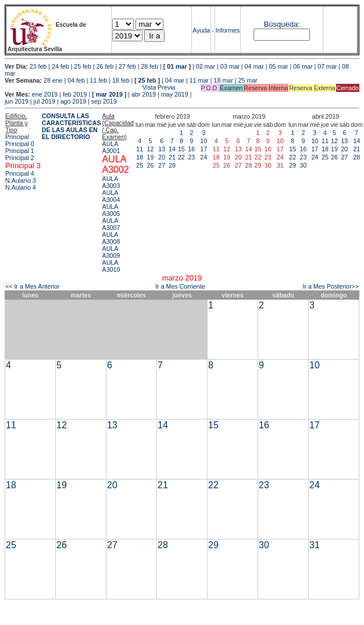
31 (315, 545)
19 (151, 157)
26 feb (105, 66)
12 (151, 149)
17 (204, 149)
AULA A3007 (111, 224)
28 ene (53, 80)
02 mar (206, 66)
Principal (17, 137)
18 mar (224, 80)
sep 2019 (104, 101)
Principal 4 (20, 173)
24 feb (60, 66)
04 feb (76, 80)
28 (172, 165)
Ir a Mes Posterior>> (331, 286)
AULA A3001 (111, 147)
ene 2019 (45, 94)
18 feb (121, 80)
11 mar (199, 80)
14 (172, 149)
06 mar (303, 66)
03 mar (230, 66)
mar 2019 (109, 94)
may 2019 (175, 94)
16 (191, 149)
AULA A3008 (111, 238)
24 (204, 157)
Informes (228, 30)
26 (151, 165)
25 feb (83, 66)
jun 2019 (17, 101)
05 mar (278, 66)
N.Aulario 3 (22, 180)
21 (172, 157)
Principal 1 (20, 151)
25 (140, 165)
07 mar (327, 66)
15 (181, 149)
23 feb (38, 66)
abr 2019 (144, 94)
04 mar (254, 66)
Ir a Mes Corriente (180, 286)
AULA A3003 (111, 182)
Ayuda (201, 30)
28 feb (149, 66)
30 (304, 165)
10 (204, 141)
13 (162, 149)
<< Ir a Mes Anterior (33, 286)
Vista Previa (90, 87)
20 (162, 157)
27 (162, 165)
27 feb (127, 66)
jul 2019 (44, 101)
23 (191, 157)
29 (292, 165)
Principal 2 (20, 158)
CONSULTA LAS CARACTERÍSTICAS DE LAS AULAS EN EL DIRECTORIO (72, 126)
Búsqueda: (282, 24)
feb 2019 (75, 94)
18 (140, 157)
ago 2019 (73, 101)
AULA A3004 (111, 196)
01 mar (177, 66)
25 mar (247, 80)
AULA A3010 (111, 266)
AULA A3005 (111, 210)
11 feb (99, 80)
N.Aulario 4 (21, 187)
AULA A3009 (111, 252)
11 (140, 149)
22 (181, 157)
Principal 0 (20, 144)
